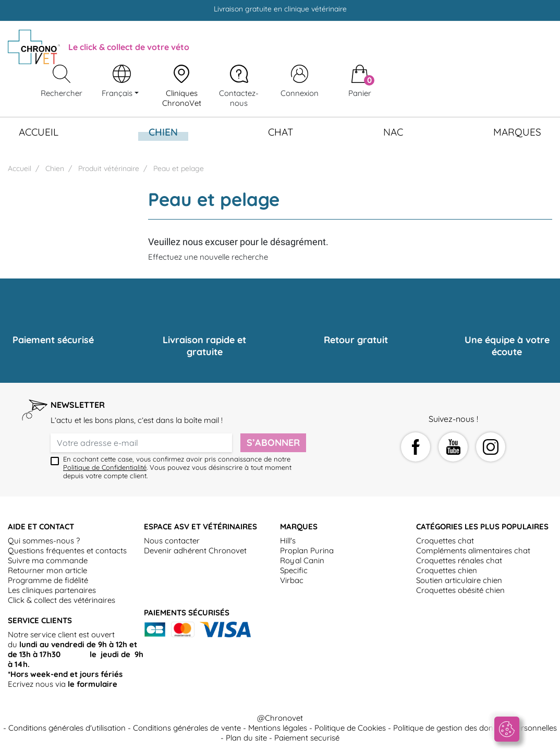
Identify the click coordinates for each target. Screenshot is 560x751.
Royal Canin (302, 560)
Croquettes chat (445, 541)
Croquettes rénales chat (459, 560)
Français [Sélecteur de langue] (118, 93)
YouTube (453, 447)
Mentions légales (278, 728)
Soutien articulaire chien (459, 580)
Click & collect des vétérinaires (62, 600)
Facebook (416, 447)
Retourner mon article (47, 570)
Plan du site (246, 738)
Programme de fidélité (48, 580)
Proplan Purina (307, 550)
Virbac (292, 580)
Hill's (288, 541)
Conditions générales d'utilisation (67, 728)
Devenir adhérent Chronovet (195, 550)
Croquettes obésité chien (460, 590)
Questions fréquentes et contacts (67, 550)
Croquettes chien (447, 570)
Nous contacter (172, 541)
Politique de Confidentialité (105, 467)
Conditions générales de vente (187, 728)
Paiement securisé (307, 738)
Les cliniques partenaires (52, 590)
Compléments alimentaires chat (473, 550)
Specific (294, 570)
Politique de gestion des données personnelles (475, 728)
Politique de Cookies (350, 728)
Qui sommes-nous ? (44, 541)
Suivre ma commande (48, 560)
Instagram (491, 447)
